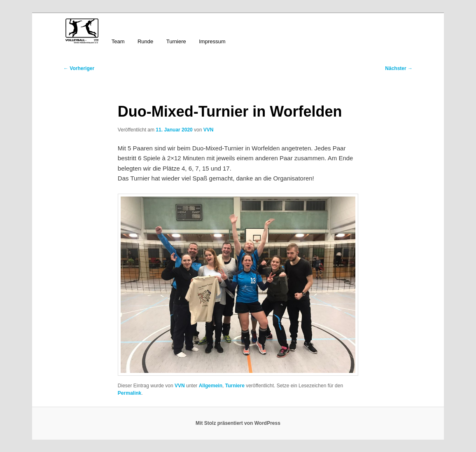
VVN (209, 130)
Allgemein (211, 386)
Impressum (212, 41)
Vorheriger (79, 68)
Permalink (129, 393)
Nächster (399, 68)
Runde (145, 41)
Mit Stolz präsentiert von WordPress (238, 423)
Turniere (176, 41)
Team (118, 41)
